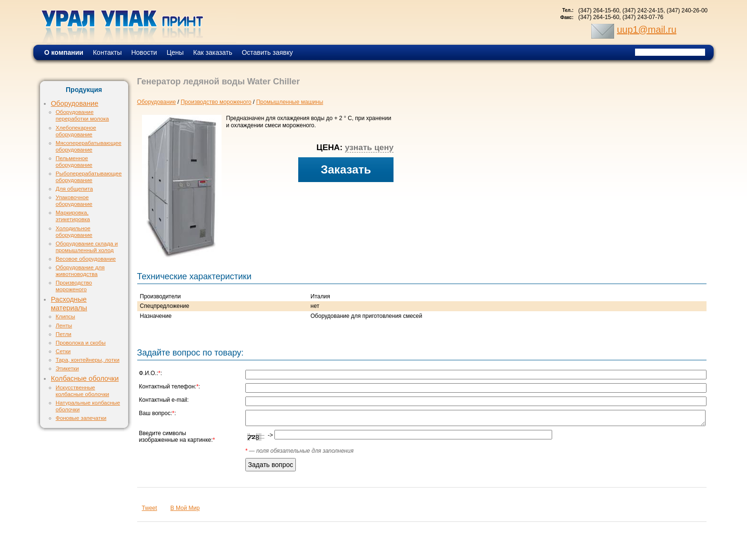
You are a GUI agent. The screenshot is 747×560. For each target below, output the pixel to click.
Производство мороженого (74, 286)
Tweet (150, 508)
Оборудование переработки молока (82, 115)
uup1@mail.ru (647, 30)
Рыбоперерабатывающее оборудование (89, 177)
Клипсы (66, 316)
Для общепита (74, 188)
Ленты (64, 325)
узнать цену (369, 147)
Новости (144, 52)
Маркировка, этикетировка (73, 216)
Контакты (107, 52)
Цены (175, 52)
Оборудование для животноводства (80, 270)
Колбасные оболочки (85, 378)
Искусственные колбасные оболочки (82, 391)
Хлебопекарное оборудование (76, 131)
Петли (64, 334)
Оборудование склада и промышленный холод (87, 247)
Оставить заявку (267, 52)
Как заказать (213, 52)
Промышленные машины (290, 102)
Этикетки (67, 368)
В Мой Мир (185, 508)
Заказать (346, 169)
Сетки (63, 351)
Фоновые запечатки (81, 418)
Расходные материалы (69, 304)
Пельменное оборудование (74, 161)
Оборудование (75, 103)
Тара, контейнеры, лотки (88, 360)
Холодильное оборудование (74, 231)
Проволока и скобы (81, 342)
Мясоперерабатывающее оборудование (89, 146)
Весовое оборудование (86, 259)
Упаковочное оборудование (74, 200)
